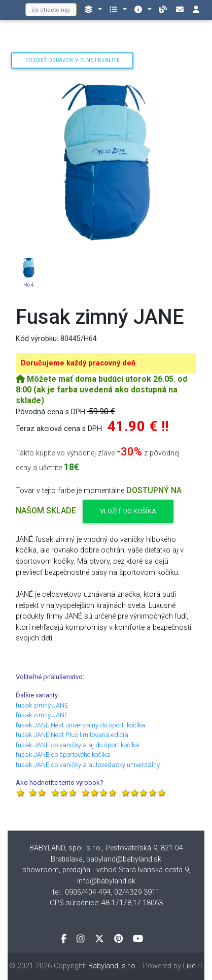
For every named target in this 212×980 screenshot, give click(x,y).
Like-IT (193, 966)
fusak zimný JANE (42, 705)
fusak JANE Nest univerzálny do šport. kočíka (80, 725)
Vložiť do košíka (128, 511)
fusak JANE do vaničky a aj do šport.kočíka (77, 745)
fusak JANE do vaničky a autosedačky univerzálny (88, 765)
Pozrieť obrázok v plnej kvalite (73, 60)
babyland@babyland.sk (124, 859)
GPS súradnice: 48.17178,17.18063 (106, 903)
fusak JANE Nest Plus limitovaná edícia (72, 735)
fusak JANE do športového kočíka (63, 755)
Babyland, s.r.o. (113, 966)
